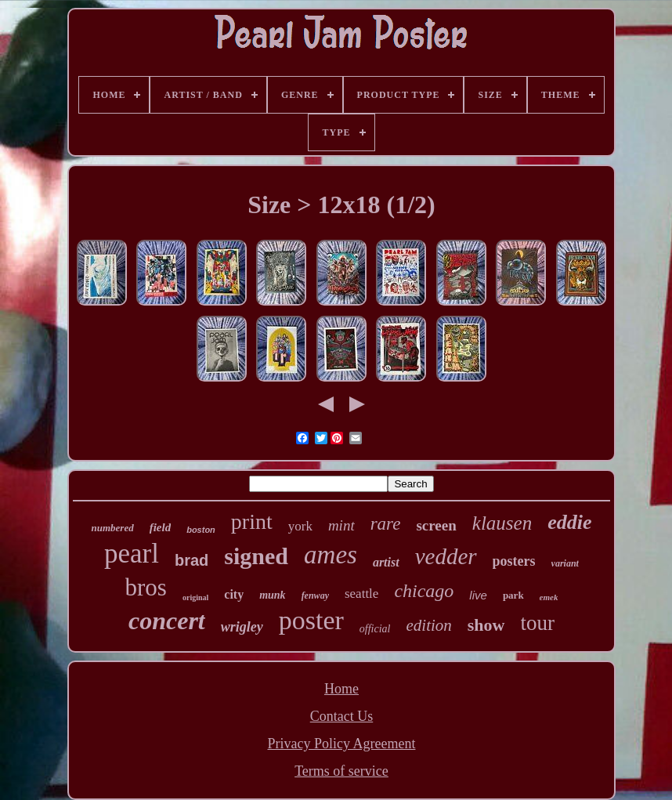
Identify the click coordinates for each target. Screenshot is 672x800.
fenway (315, 595)
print (252, 521)
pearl (132, 554)
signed (256, 556)
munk (272, 595)
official (375, 629)
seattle (361, 594)
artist (386, 562)
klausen (502, 523)
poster (311, 620)
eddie (569, 522)
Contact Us (342, 716)
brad (191, 560)
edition (428, 625)
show (486, 625)
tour (538, 623)
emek (549, 597)
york (300, 526)
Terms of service (341, 771)
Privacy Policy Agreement (342, 744)
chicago (424, 591)
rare (386, 524)
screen (436, 525)
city (234, 594)
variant (565, 563)
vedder (446, 556)
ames (331, 555)
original (195, 597)
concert (167, 621)
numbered (112, 528)
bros (146, 587)
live (478, 595)
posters (514, 561)
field (161, 527)
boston (201, 530)
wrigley (242, 627)
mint (341, 525)
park (513, 595)
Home (341, 689)
